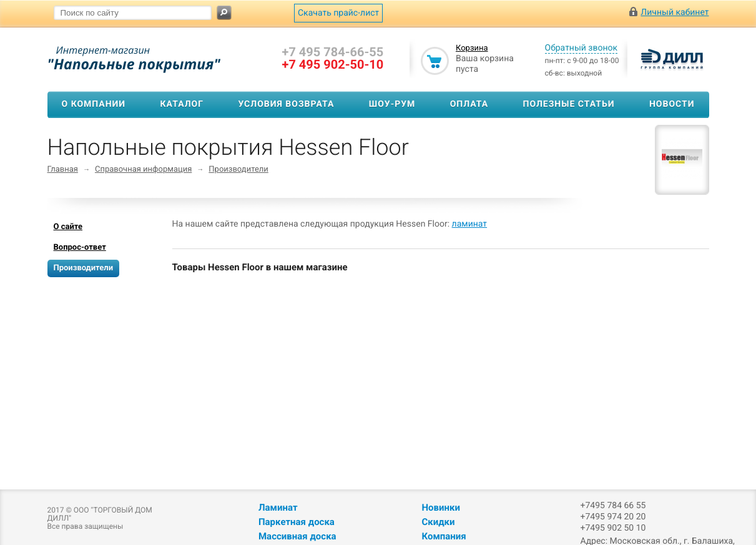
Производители (238, 169)
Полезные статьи (569, 104)
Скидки (438, 522)
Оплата (469, 104)
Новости (672, 104)
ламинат (470, 224)
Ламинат (278, 508)
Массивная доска (297, 536)
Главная (63, 169)
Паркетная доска (297, 522)
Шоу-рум (392, 104)
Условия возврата (286, 104)
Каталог (182, 104)
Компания (444, 536)
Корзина (472, 48)
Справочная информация (143, 169)
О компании (94, 104)
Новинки (440, 508)
